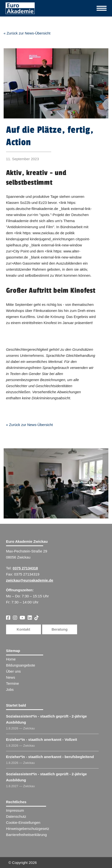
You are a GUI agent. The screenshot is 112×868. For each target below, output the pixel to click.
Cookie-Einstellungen (23, 822)
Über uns (13, 671)
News (11, 677)
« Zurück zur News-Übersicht (27, 33)
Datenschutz (16, 816)
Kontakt (24, 629)
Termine (12, 683)
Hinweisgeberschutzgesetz (28, 829)
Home (11, 659)
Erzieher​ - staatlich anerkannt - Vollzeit (42, 739)
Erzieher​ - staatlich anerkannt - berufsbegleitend (50, 757)
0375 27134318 (25, 568)
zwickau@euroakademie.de (30, 580)
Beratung (60, 629)
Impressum (15, 810)
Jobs (10, 689)
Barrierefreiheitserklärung (26, 835)
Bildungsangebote (21, 665)
